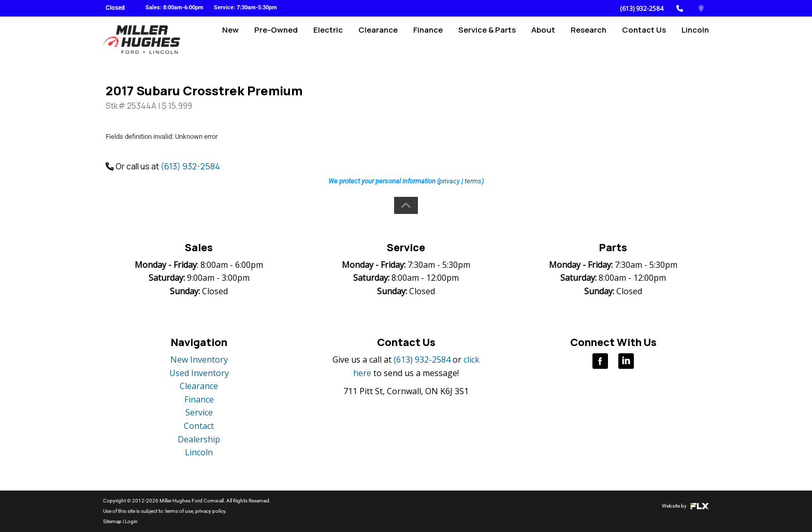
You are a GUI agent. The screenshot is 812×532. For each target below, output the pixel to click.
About (543, 40)
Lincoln (695, 40)
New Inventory (199, 360)
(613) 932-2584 (642, 9)
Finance (428, 40)
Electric (328, 40)
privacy (450, 181)
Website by (685, 506)
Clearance (378, 40)
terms (473, 181)
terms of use (179, 511)
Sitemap (112, 521)
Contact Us (644, 40)
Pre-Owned (276, 40)
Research (589, 40)
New (230, 40)
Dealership (199, 439)
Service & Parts (487, 40)
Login (131, 521)
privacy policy (210, 511)
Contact (199, 426)
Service (199, 412)
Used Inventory (199, 373)
